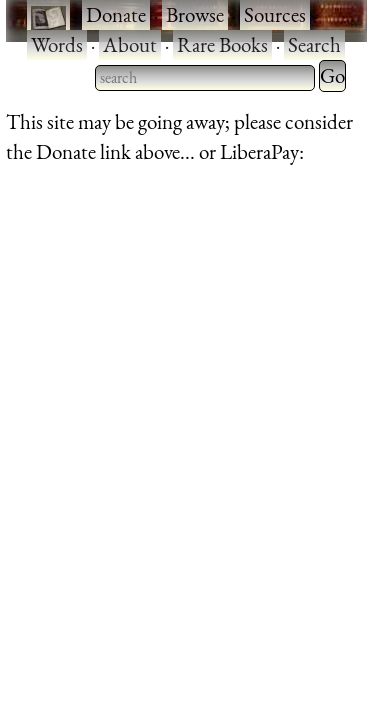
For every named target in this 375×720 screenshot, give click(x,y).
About (130, 44)
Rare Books (222, 44)
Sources (275, 14)
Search (314, 44)
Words (57, 44)
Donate (116, 14)
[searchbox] (205, 78)
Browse (195, 14)
